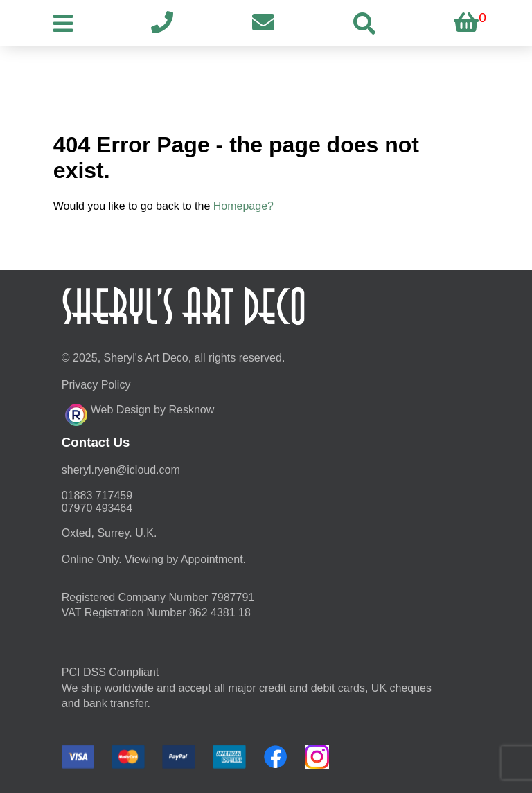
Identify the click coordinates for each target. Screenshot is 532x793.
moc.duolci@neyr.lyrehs (121, 470)
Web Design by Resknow (140, 413)
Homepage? (243, 206)
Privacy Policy (96, 385)
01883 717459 (97, 496)
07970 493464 (97, 508)
